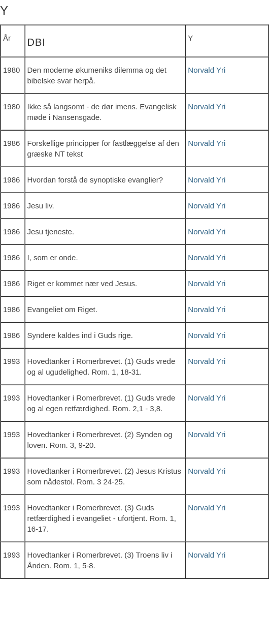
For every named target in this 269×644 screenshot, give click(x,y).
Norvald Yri (207, 70)
